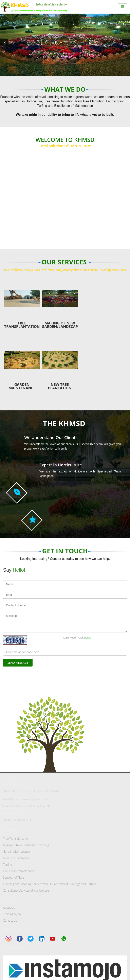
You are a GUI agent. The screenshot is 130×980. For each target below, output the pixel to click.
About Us (9, 908)
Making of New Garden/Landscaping (26, 845)
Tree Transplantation (16, 839)
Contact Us (10, 920)
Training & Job (12, 914)
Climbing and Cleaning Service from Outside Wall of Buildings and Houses (50, 884)
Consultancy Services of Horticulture (26, 890)
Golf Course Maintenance (19, 871)
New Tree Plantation (16, 858)
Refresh (89, 638)
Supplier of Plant (13, 877)
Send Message (18, 663)
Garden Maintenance (16, 852)
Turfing (7, 865)
